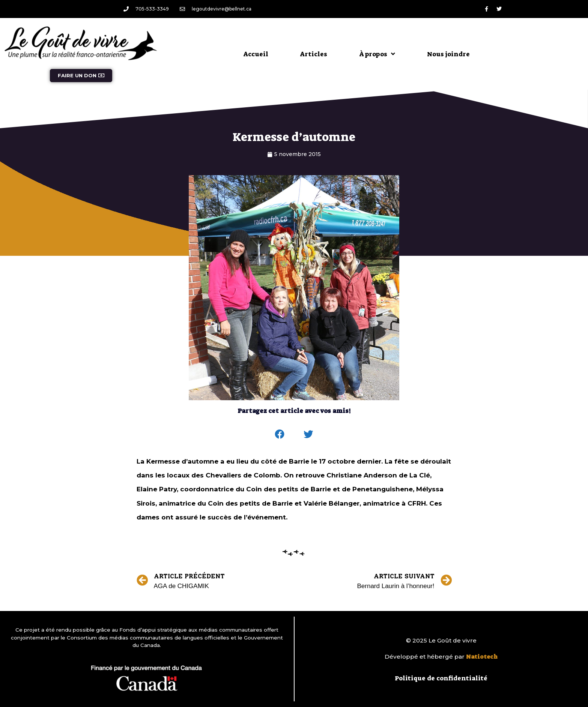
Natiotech (482, 657)
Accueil (256, 54)
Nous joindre (448, 54)
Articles (314, 54)
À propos (377, 54)
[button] (280, 434)
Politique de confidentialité (441, 678)
